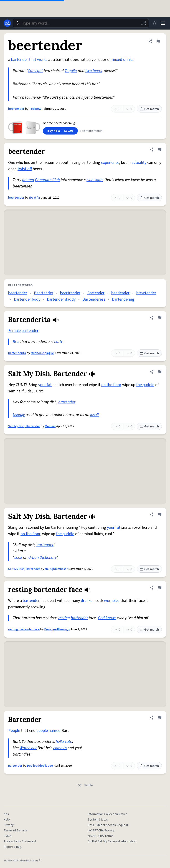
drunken (88, 601)
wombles (112, 601)
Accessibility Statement (20, 841)
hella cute (64, 742)
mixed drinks (123, 60)
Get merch (149, 109)
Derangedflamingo (57, 629)
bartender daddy (61, 299)
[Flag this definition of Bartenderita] (160, 318)
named (55, 731)
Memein (50, 426)
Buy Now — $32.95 (60, 131)
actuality (139, 163)
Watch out (28, 748)
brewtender (146, 293)
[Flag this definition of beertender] (158, 41)
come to (60, 748)
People (14, 731)
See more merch (91, 131)
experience (110, 163)
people (42, 731)
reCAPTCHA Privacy (101, 831)
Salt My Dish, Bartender (24, 426)
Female (14, 331)
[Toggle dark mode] (155, 23)
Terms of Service (15, 831)
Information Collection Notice (108, 814)
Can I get (35, 71)
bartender (20, 60)
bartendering (123, 299)
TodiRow (35, 109)
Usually (19, 415)
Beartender (44, 293)
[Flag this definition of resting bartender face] (160, 588)
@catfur (35, 198)
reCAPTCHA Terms (101, 836)
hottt (58, 342)
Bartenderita (17, 353)
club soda (95, 180)
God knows (107, 618)
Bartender (96, 293)
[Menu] (163, 23)
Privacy (9, 825)
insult (95, 415)
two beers (94, 71)
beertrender (70, 293)
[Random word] (144, 23)
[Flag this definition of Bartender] (160, 718)
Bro (16, 342)
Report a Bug (13, 847)
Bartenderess (94, 299)
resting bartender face (24, 629)
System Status (98, 820)
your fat (45, 385)
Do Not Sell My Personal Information (112, 841)
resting (64, 618)
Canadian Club (47, 180)
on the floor (111, 385)
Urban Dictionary (42, 557)
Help (7, 820)
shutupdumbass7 (56, 569)
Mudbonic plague (42, 353)
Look (18, 557)
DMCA (8, 836)
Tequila (71, 71)
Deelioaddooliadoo (40, 766)
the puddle (145, 385)
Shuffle (85, 785)
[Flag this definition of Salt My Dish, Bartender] (160, 372)
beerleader (120, 293)
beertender (16, 109)
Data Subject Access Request (108, 825)
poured (28, 180)
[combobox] (81, 23)
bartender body (27, 299)
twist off (25, 169)
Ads (6, 814)
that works (38, 60)
